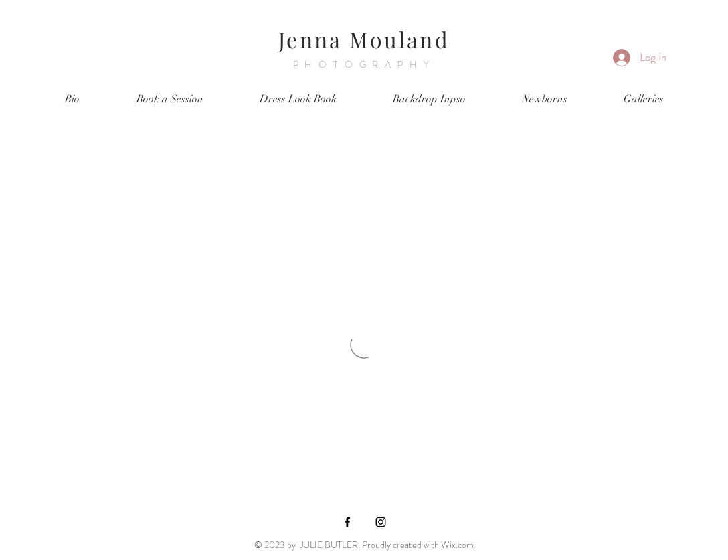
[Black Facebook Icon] (347, 522)
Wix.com (457, 545)
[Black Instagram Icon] (381, 522)
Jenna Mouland (364, 39)
